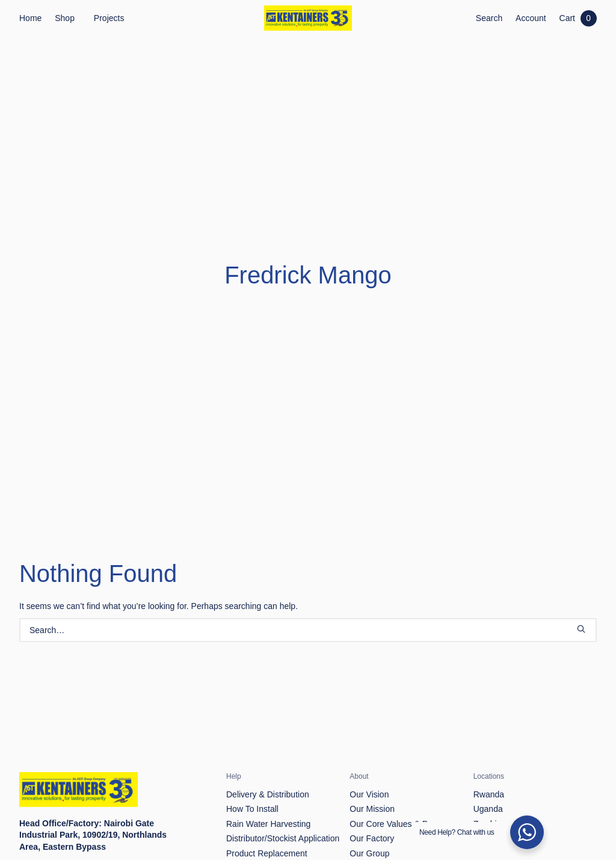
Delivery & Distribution (268, 740)
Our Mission (372, 755)
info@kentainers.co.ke (89, 815)
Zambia (488, 769)
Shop (65, 18)
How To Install (252, 755)
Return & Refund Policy (270, 814)
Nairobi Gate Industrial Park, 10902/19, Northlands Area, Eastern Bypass (93, 781)
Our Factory (372, 784)
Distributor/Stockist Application (283, 784)
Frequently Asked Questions (279, 843)
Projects (109, 18)
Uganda (488, 755)
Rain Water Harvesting (268, 769)
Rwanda (489, 740)
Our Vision (369, 740)
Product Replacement (267, 799)
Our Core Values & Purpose (402, 769)
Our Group (369, 799)
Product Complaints (263, 828)
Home (30, 18)
